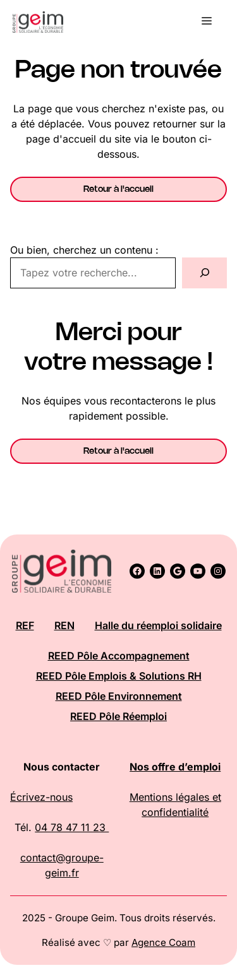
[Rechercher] (204, 273)
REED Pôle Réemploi (118, 716)
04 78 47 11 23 (72, 827)
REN (64, 625)
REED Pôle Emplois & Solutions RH (119, 676)
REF (25, 625)
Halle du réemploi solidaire (158, 625)
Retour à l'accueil (118, 189)
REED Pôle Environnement (119, 696)
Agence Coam (163, 942)
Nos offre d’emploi (175, 767)
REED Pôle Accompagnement (119, 656)
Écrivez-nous (41, 797)
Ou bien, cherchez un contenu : (84, 250)
